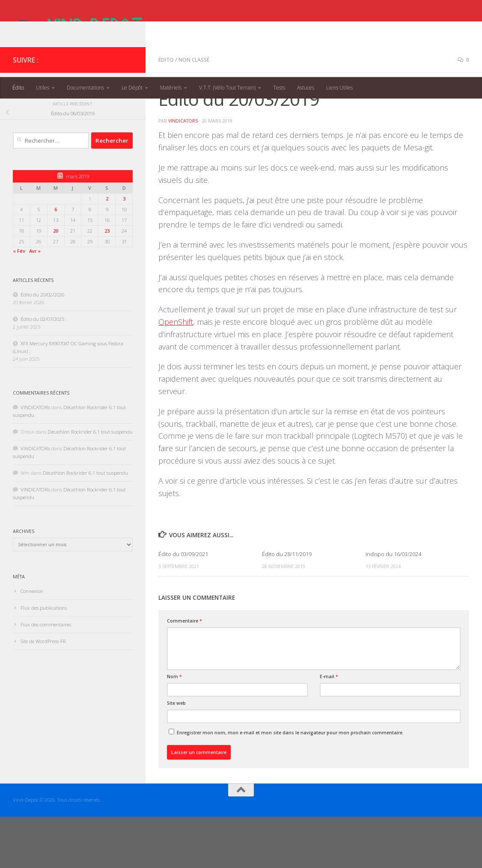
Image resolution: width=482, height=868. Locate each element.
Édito (18, 88)
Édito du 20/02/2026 (42, 346)
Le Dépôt (132, 88)
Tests (279, 88)
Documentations (85, 88)
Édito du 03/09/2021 (183, 605)
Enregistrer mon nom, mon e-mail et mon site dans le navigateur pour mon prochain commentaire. (290, 784)
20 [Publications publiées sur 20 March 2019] (56, 282)
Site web (176, 754)
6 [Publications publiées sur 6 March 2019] (56, 261)
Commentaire (184, 672)
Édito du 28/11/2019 (287, 605)
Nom (174, 728)
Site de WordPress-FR (43, 693)
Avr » (35, 302)
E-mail (329, 728)
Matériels (171, 88)
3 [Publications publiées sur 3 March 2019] (124, 250)
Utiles (43, 88)
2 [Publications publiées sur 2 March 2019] (107, 250)
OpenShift (176, 373)
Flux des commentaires (46, 676)
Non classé (194, 111)
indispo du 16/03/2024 (393, 605)
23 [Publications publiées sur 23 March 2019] (107, 282)
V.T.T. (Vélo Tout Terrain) (227, 88)
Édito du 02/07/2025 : (44, 370)
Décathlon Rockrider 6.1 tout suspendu (90, 483)
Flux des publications (44, 659)
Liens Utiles (339, 88)
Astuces (306, 88)
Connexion (32, 642)
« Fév (19, 302)
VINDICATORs (183, 172)
